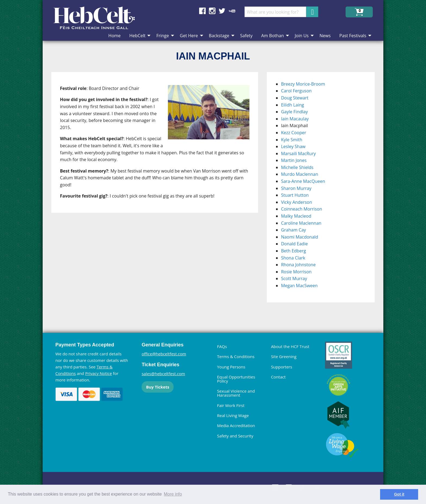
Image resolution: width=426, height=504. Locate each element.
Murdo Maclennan (300, 174)
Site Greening (284, 356)
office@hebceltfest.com (164, 354)
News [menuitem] (325, 36)
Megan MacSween (299, 286)
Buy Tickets (157, 387)
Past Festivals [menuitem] (353, 36)
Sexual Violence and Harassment (236, 393)
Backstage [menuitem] (219, 36)
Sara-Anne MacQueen (303, 181)
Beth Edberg (293, 251)
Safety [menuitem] (246, 36)
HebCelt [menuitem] (137, 36)
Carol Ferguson (296, 91)
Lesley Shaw (293, 146)
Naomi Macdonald (299, 237)
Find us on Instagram (212, 11)
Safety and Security (235, 436)
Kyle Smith (292, 140)
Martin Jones (294, 160)
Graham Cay (293, 230)
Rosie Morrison (296, 272)
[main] (159, 192)
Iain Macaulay (295, 119)
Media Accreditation (236, 425)
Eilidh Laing (292, 105)
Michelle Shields (297, 167)
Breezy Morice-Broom (303, 84)
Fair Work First (231, 405)
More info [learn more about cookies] (173, 494)
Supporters (281, 367)
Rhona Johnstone (298, 265)
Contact (278, 377)
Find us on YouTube (232, 11)
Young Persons (231, 367)
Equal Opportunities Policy (236, 379)
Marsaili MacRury (298, 154)
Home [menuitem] (115, 36)
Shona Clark (293, 258)
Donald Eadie (294, 244)
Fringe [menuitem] (162, 36)
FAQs (222, 346)
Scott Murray (294, 278)
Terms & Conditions (236, 356)
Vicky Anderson (296, 202)
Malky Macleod (296, 216)
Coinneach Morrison (301, 209)
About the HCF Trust (290, 346)
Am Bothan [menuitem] (272, 36)
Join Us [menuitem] (302, 36)
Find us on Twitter (222, 11)
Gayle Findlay (294, 112)
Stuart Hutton (295, 195)
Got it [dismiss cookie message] (399, 494)
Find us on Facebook (202, 11)
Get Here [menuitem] (189, 36)
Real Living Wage (233, 415)
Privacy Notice (98, 373)
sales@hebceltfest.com (163, 374)
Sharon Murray (296, 188)
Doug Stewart (295, 98)
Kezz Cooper (294, 133)
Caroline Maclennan (301, 223)
